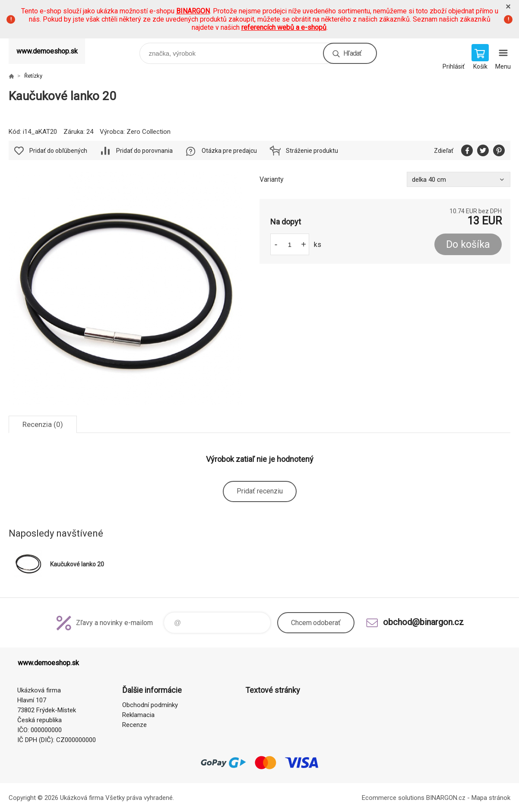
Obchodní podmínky (150, 705)
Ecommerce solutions (393, 798)
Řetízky (33, 76)
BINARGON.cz (446, 798)
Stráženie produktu (312, 151)
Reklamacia (138, 715)
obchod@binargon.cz (423, 622)
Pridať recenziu (260, 491)
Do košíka (468, 245)
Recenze (134, 725)
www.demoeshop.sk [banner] (47, 51)
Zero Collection (149, 132)
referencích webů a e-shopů (284, 27)
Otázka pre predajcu (229, 151)
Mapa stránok (491, 798)
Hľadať (352, 53)
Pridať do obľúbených (58, 151)
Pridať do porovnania (144, 151)
